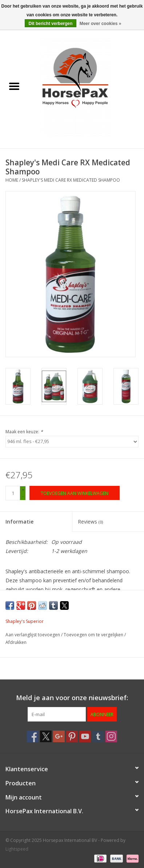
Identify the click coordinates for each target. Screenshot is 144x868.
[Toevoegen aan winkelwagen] (75, 493)
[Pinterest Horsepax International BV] (72, 736)
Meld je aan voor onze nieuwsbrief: (72, 698)
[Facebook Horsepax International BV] (33, 736)
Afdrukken (16, 642)
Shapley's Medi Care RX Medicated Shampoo (71, 180)
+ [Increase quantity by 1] (23, 490)
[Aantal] (13, 493)
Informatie (19, 522)
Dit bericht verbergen (51, 24)
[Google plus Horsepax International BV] (59, 736)
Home (12, 180)
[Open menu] (14, 86)
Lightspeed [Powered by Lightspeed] (17, 849)
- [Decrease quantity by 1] (23, 496)
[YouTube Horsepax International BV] (85, 736)
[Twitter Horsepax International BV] (46, 736)
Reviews (90, 522)
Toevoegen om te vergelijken (94, 635)
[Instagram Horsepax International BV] (111, 736)
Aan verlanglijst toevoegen (33, 635)
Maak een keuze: (24, 432)
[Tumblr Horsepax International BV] (98, 736)
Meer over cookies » (101, 24)
